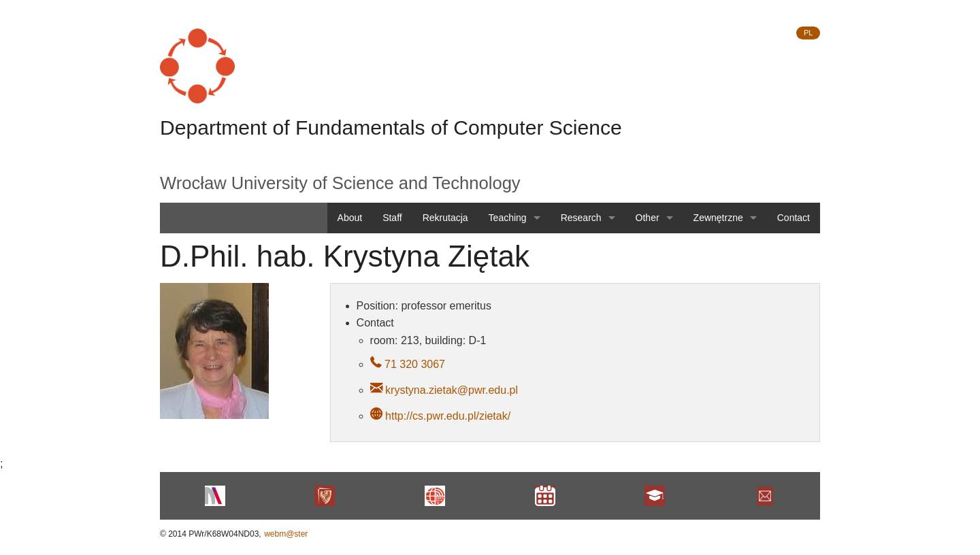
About (350, 218)
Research (581, 218)
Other (648, 218)
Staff (392, 218)
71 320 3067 (413, 364)
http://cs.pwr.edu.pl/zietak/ (448, 416)
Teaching (508, 218)
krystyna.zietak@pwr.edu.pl (452, 390)
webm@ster (286, 534)
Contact (794, 218)
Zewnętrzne (718, 218)
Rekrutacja (445, 218)
